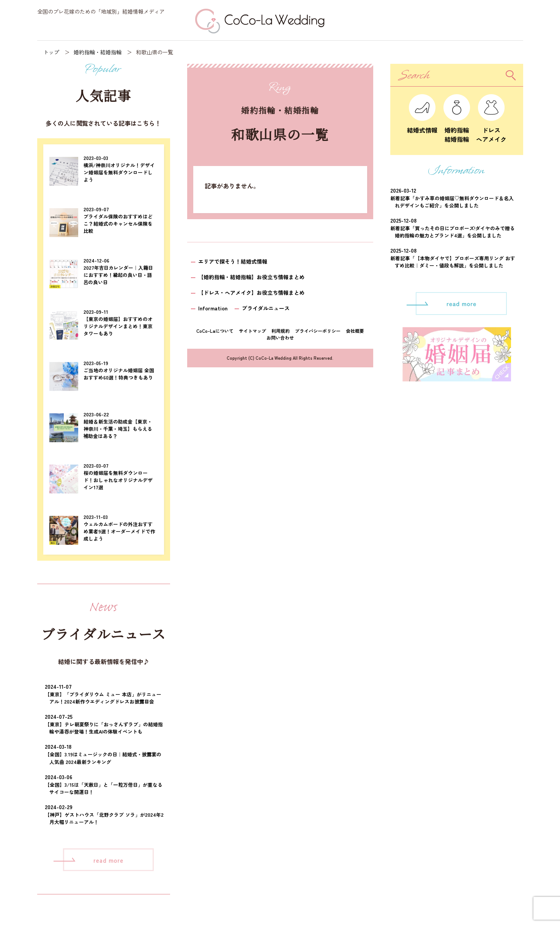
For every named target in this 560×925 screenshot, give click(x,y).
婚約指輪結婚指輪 (457, 130)
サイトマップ (252, 331)
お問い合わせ (280, 338)
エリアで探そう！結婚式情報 (233, 261)
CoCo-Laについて (215, 331)
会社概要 (355, 331)
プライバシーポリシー (318, 331)
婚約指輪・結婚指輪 (98, 52)
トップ (51, 52)
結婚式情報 (422, 125)
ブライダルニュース (266, 308)
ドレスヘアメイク (491, 130)
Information (213, 308)
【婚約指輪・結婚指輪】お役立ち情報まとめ (251, 277)
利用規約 (281, 331)
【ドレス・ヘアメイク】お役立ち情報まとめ (251, 293)
